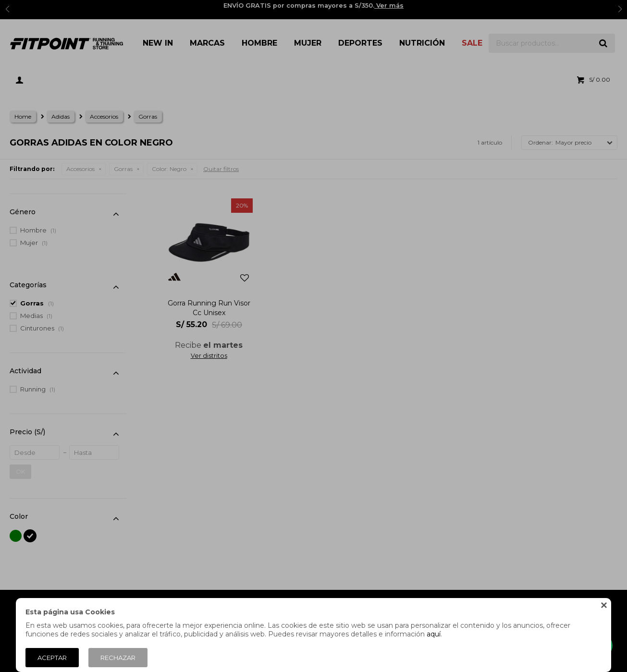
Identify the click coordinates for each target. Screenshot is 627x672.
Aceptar (52, 658)
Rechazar (118, 658)
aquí (434, 634)
